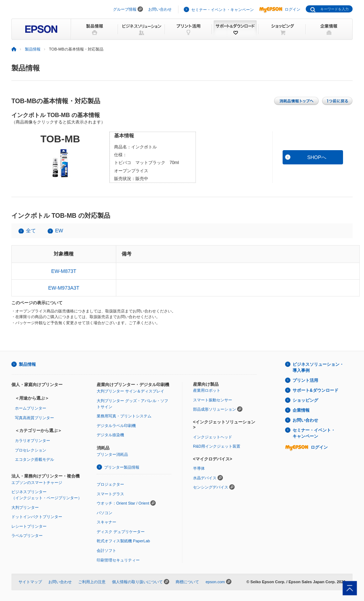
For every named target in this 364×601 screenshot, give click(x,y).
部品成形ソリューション (215, 409)
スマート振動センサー (213, 400)
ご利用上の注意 (92, 582)
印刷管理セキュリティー (118, 560)
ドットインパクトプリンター (37, 517)
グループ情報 (125, 9)
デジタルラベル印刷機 (116, 426)
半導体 (199, 468)
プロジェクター (110, 484)
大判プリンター (25, 507)
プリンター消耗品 (112, 454)
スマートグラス (110, 494)
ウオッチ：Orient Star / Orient (123, 503)
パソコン (105, 513)
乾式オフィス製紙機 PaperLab (123, 541)
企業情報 (301, 410)
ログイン (280, 9)
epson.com (215, 582)
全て (31, 231)
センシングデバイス (211, 487)
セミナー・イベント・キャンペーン (223, 10)
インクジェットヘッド (213, 437)
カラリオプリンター (33, 441)
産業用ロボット (207, 390)
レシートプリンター (29, 526)
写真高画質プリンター (34, 418)
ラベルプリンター (27, 536)
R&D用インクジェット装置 (217, 446)
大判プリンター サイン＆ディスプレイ (130, 391)
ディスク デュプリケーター (121, 532)
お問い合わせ (160, 9)
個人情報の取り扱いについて (137, 582)
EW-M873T (64, 271)
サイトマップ (30, 582)
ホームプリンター (31, 408)
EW (59, 231)
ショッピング (305, 400)
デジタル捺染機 (110, 435)
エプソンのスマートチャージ (37, 483)
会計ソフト (106, 550)
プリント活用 (305, 380)
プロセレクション (31, 450)
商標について (187, 582)
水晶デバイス (205, 478)
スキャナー (106, 522)
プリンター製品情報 (122, 467)
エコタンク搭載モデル (34, 459)
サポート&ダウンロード (315, 390)
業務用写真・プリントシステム (124, 416)
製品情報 (33, 49)
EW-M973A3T (64, 288)
